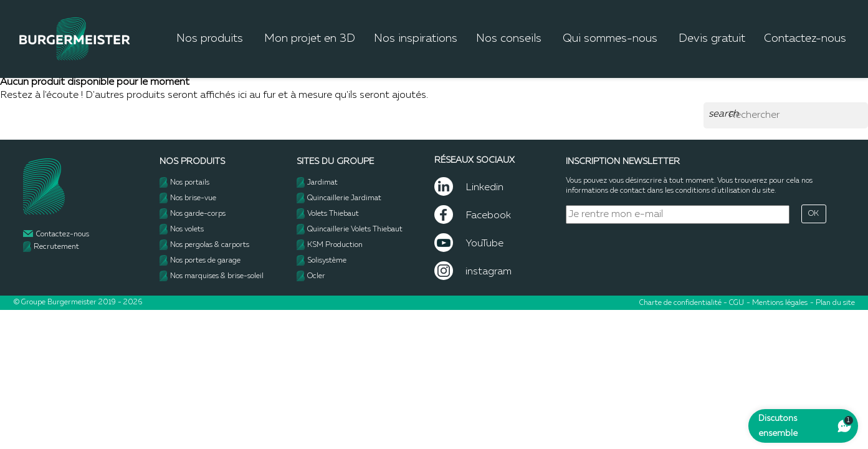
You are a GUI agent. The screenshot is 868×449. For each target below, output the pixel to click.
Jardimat (322, 183)
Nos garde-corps (198, 214)
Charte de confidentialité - (684, 303)
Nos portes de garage (205, 261)
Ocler (316, 276)
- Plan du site (832, 303)
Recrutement (56, 247)
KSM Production (335, 245)
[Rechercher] (786, 115)
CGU (737, 303)
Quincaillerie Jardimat (344, 198)
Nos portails (190, 183)
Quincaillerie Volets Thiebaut (355, 229)
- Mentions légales (777, 303)
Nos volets (187, 229)
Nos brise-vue (193, 198)
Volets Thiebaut (333, 214)
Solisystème (327, 261)
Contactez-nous (63, 234)
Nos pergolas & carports (210, 245)
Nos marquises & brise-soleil (217, 276)
